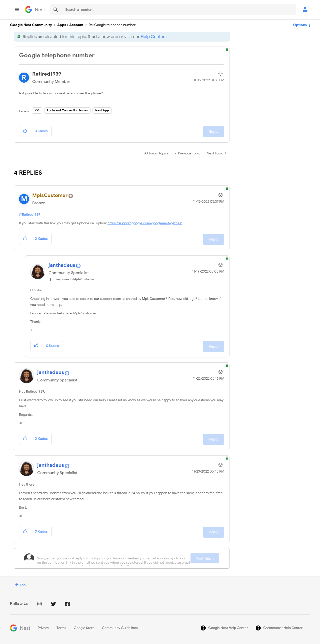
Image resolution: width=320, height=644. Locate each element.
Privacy (43, 628)
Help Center (153, 37)
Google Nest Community (35, 10)
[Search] (173, 10)
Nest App (102, 110)
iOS (37, 110)
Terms (61, 628)
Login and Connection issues (67, 110)
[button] (25, 131)
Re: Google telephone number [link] (112, 25)
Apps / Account (70, 25)
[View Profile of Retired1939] (47, 74)
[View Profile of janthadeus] (62, 265)
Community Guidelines (120, 628)
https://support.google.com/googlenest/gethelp (145, 223)
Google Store (84, 628)
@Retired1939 (30, 215)
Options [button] (300, 25)
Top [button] (23, 585)
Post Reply (205, 558)
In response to (74, 279)
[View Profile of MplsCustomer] (50, 195)
